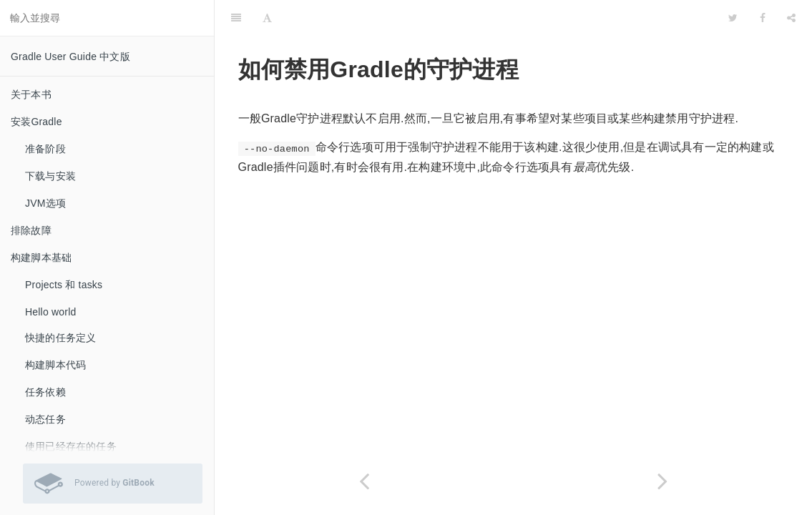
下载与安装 (50, 176)
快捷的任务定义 (60, 338)
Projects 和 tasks (64, 285)
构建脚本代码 (55, 365)
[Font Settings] (267, 18)
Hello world (50, 312)
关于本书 (31, 94)
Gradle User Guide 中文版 (70, 57)
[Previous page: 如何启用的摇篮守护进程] (364, 481)
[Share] (791, 18)
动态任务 (45, 419)
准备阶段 (45, 149)
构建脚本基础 (41, 257)
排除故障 (31, 230)
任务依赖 (45, 392)
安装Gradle (36, 122)
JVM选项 (45, 203)
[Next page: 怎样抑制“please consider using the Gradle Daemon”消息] (663, 481)
